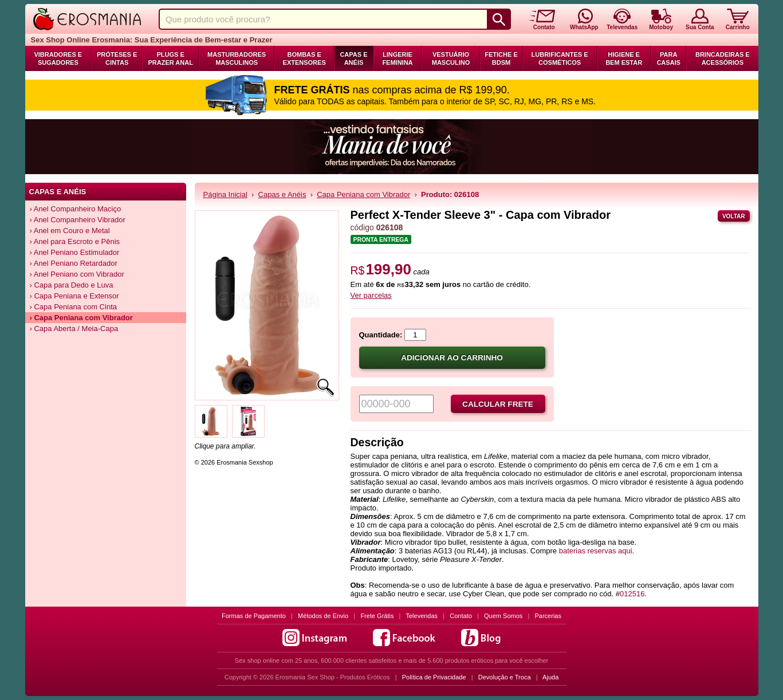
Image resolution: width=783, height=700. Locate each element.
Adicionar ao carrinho (452, 358)
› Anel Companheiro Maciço (76, 209)
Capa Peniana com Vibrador (363, 194)
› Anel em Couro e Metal (70, 231)
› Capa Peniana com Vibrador (81, 318)
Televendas (422, 616)
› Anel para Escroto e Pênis (75, 241)
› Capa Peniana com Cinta (73, 307)
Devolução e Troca (505, 677)
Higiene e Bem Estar (624, 58)
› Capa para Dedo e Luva (72, 285)
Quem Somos (503, 616)
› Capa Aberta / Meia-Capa (74, 329)
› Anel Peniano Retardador (74, 263)
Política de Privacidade (434, 677)
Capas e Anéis (353, 58)
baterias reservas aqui (596, 551)
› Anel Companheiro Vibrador (78, 220)
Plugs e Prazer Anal (170, 58)
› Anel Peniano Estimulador (75, 252)
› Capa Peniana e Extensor (74, 296)
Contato (461, 616)
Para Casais (668, 58)
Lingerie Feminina (397, 58)
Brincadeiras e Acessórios (723, 58)
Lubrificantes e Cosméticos (560, 58)
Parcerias (548, 616)
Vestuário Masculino (451, 58)
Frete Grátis (377, 616)
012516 (632, 594)
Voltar (734, 216)
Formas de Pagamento (254, 616)
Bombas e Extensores (304, 58)
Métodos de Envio (323, 616)
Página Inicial (225, 194)
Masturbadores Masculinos (237, 58)
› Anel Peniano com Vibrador (77, 274)
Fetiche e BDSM (501, 58)
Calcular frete (498, 404)
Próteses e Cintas (117, 58)
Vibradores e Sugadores (58, 58)
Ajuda (550, 677)
